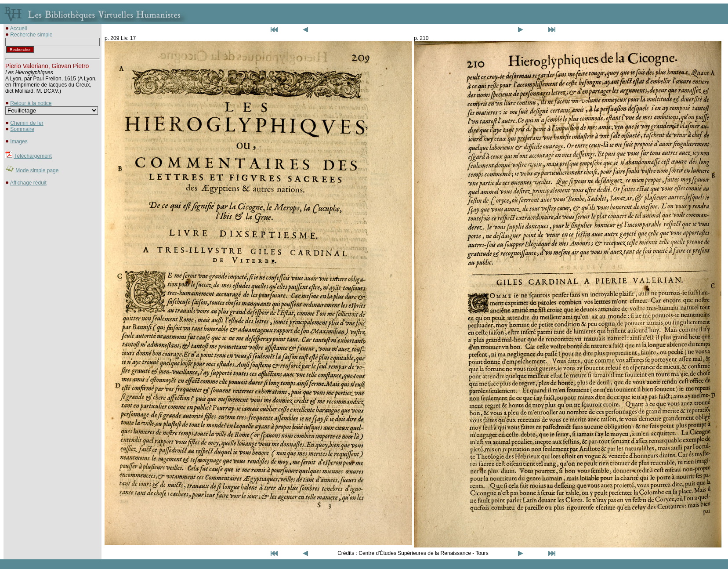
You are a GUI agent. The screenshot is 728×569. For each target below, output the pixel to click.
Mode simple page (37, 170)
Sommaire (22, 129)
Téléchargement (33, 156)
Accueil (19, 29)
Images (19, 141)
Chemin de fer (27, 123)
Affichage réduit (28, 183)
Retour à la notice (31, 103)
